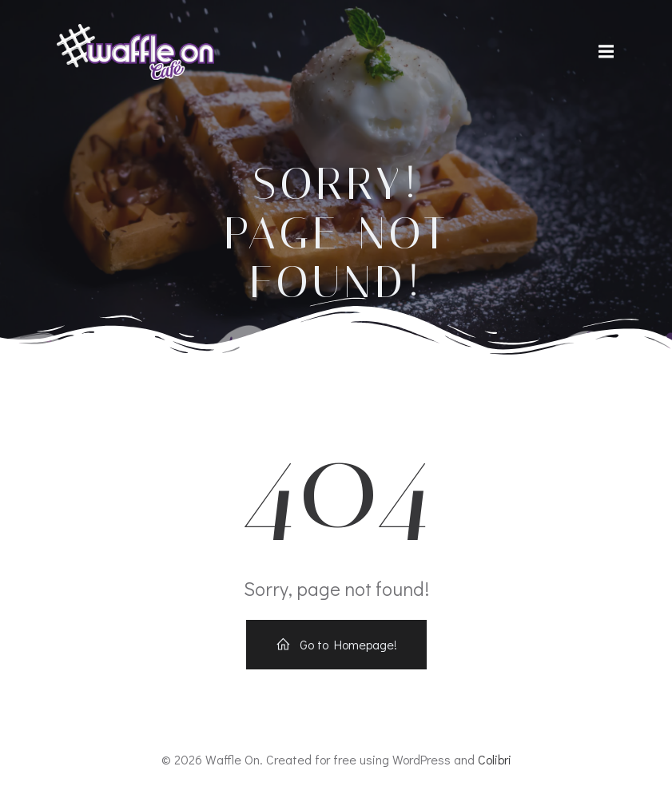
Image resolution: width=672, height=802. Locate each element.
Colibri (495, 759)
